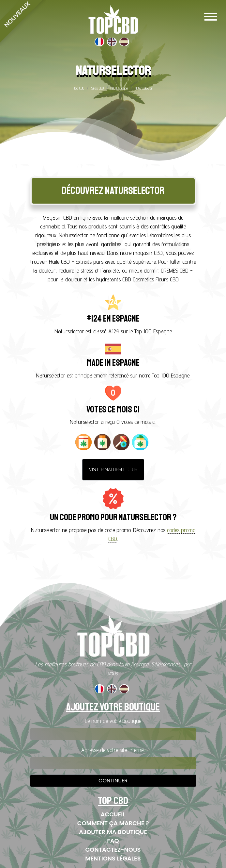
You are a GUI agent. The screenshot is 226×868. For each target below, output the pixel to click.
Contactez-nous (113, 850)
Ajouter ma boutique (113, 832)
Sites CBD (97, 88)
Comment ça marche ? (113, 823)
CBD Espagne (119, 88)
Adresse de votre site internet (113, 750)
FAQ (113, 841)
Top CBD (79, 88)
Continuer (113, 781)
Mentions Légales (113, 858)
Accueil (113, 814)
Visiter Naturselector (113, 469)
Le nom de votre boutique (113, 721)
